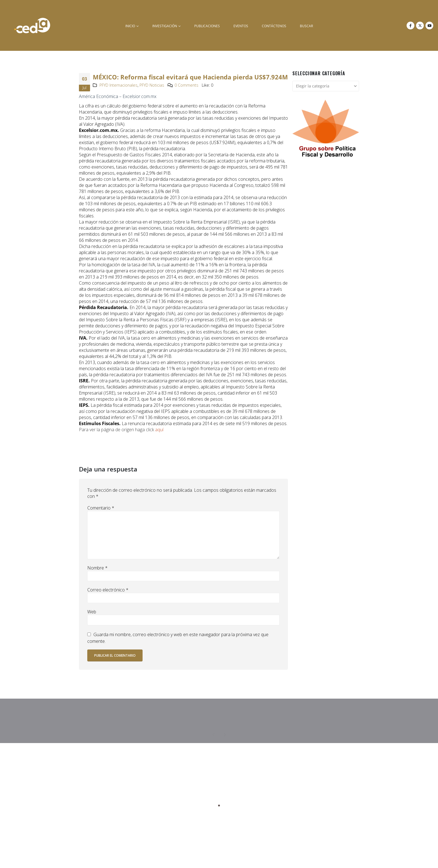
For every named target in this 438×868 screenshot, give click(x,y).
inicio (130, 26)
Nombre (97, 568)
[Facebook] (410, 26)
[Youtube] (429, 26)
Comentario (101, 508)
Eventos (241, 26)
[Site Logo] (32, 25)
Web (92, 612)
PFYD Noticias (152, 85)
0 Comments (186, 85)
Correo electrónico (108, 590)
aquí (159, 430)
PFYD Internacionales (119, 85)
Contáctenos (274, 26)
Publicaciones (207, 26)
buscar (306, 26)
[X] (420, 26)
